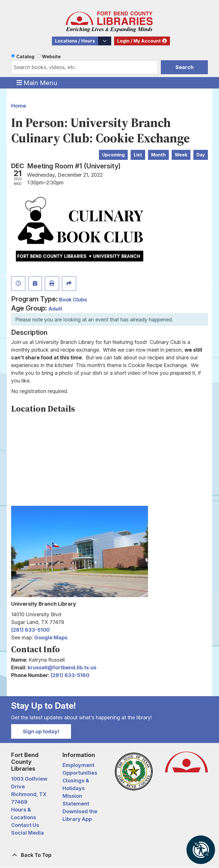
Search (184, 67)
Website (51, 57)
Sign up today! (41, 731)
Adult (55, 309)
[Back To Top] (109, 855)
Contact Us (25, 825)
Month (158, 155)
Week (181, 155)
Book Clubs (73, 300)
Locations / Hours (75, 41)
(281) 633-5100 (30, 630)
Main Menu (37, 82)
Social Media (28, 833)
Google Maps (51, 638)
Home (19, 106)
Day (201, 155)
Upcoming (113, 155)
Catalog (25, 57)
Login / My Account (139, 41)
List (138, 155)
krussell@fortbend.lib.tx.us (62, 667)
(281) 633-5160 (70, 675)
